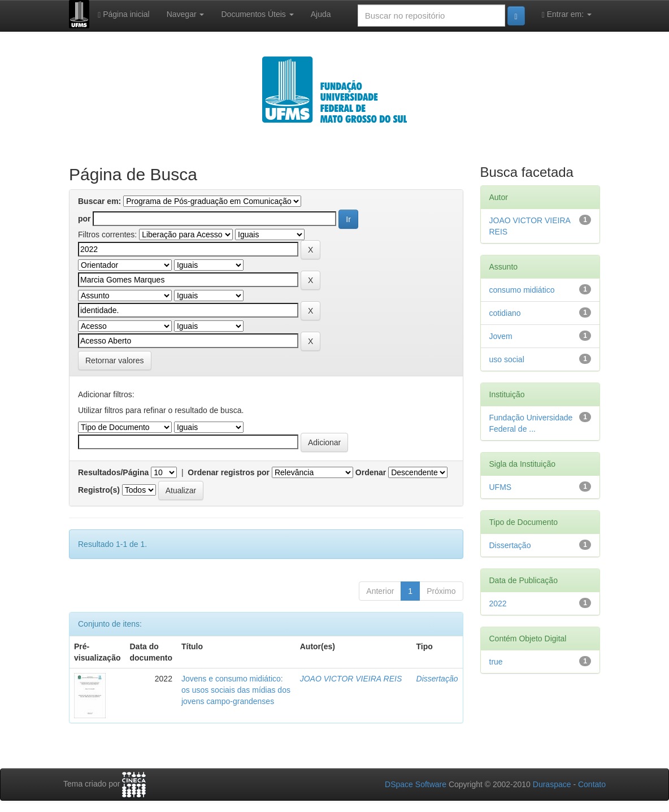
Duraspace (552, 784)
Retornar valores (115, 361)
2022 (498, 603)
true (496, 662)
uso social (507, 359)
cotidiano (505, 313)
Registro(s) (99, 490)
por (84, 219)
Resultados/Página (113, 472)
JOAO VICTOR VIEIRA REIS (351, 679)
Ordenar (371, 472)
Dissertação (437, 679)
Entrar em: (567, 14)
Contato (592, 784)
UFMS (501, 487)
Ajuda (321, 14)
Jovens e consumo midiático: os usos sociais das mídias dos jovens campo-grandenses (236, 690)
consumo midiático (522, 290)
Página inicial (124, 14)
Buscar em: (99, 201)
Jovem (501, 336)
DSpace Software (416, 784)
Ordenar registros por (229, 472)
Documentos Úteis (257, 14)
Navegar (186, 14)
